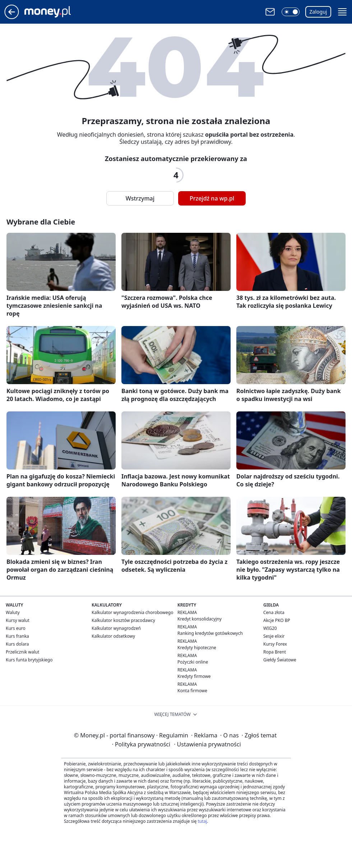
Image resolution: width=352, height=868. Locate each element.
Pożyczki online (193, 662)
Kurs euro (16, 628)
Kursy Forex (275, 644)
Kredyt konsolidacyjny (200, 619)
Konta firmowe (192, 691)
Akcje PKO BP (277, 620)
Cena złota (274, 612)
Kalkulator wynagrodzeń (116, 628)
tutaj (202, 821)
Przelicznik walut (22, 652)
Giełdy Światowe (280, 660)
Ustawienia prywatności (207, 744)
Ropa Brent (275, 652)
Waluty (13, 612)
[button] (291, 12)
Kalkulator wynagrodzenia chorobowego (132, 612)
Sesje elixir (274, 636)
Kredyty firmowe (194, 676)
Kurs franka (17, 636)
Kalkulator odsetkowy (113, 636)
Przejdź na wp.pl (212, 198)
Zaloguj (318, 12)
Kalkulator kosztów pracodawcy (123, 620)
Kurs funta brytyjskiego (29, 660)
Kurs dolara (17, 644)
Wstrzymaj (140, 198)
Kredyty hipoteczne (197, 648)
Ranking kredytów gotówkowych (210, 633)
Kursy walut (18, 620)
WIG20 (270, 628)
